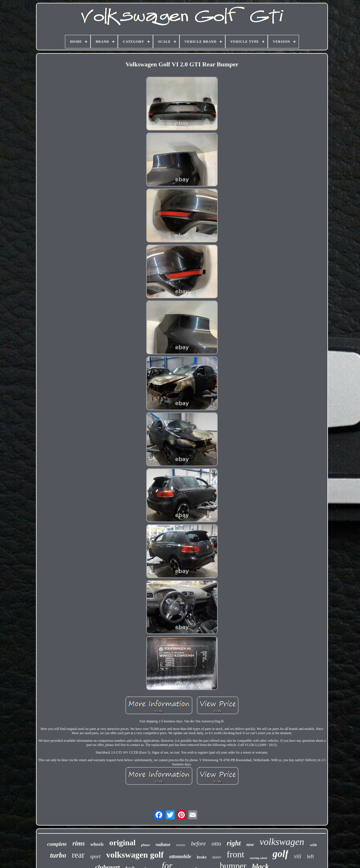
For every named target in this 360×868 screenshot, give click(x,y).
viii (298, 856)
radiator (163, 845)
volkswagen (282, 842)
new (250, 845)
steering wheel (258, 858)
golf (280, 854)
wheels (97, 844)
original (122, 843)
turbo (58, 855)
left (310, 856)
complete (57, 844)
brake (202, 857)
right (234, 843)
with (313, 845)
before (198, 844)
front (235, 854)
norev (217, 857)
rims (78, 843)
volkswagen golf (135, 855)
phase (146, 845)
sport (95, 856)
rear (78, 855)
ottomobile (180, 856)
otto (216, 843)
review (181, 845)
